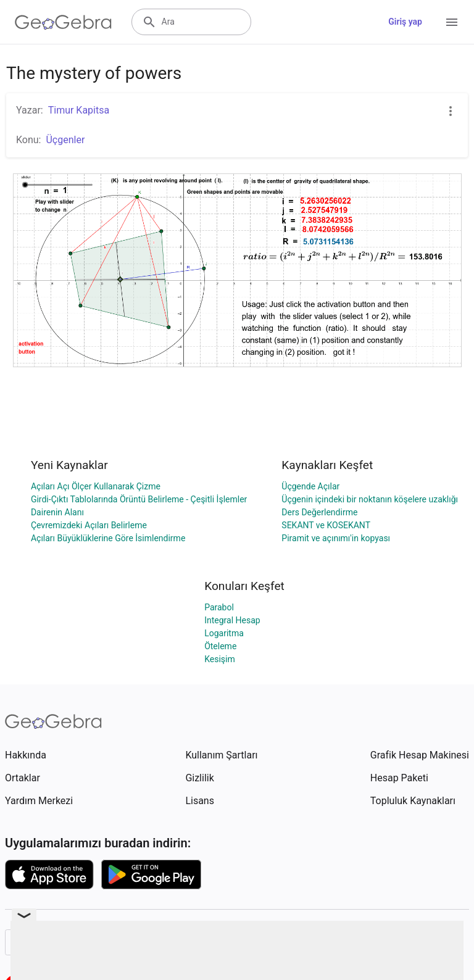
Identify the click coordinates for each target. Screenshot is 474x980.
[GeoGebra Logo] (63, 22)
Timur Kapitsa (79, 110)
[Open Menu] (452, 22)
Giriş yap (405, 22)
